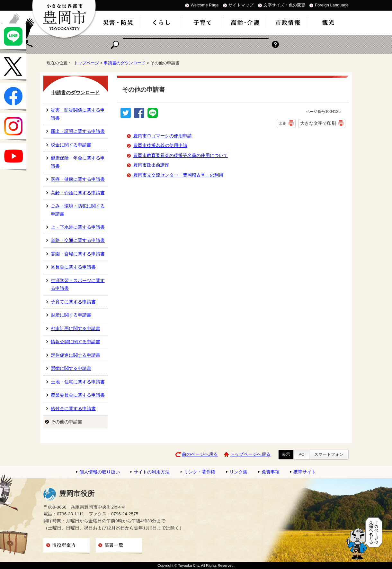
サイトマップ (241, 5)
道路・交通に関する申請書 (78, 240)
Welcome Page (205, 5)
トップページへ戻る (250, 454)
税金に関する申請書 (71, 145)
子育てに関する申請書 (73, 302)
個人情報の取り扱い (100, 472)
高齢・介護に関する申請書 (78, 193)
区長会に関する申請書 (73, 267)
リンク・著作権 (200, 472)
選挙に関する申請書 (71, 368)
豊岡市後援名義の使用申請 (160, 146)
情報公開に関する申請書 (76, 342)
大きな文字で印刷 (318, 123)
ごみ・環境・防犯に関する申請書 (78, 210)
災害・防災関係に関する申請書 (78, 114)
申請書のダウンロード (125, 63)
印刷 (282, 124)
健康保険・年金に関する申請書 (78, 162)
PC (301, 454)
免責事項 (271, 472)
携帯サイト (305, 472)
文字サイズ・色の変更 (284, 5)
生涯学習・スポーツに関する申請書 (78, 284)
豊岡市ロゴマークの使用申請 (163, 136)
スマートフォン (329, 454)
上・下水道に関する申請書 (78, 227)
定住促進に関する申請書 (76, 355)
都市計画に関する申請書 (76, 329)
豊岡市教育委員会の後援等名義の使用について (181, 156)
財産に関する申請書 (71, 315)
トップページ (86, 63)
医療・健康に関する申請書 (78, 179)
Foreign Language (332, 5)
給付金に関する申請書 (73, 409)
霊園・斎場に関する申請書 (78, 254)
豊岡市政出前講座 (151, 165)
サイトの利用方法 (152, 472)
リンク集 (238, 472)
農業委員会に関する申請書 (78, 395)
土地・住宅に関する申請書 (78, 382)
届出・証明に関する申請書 (78, 131)
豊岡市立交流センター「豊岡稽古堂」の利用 (178, 175)
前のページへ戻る (200, 454)
